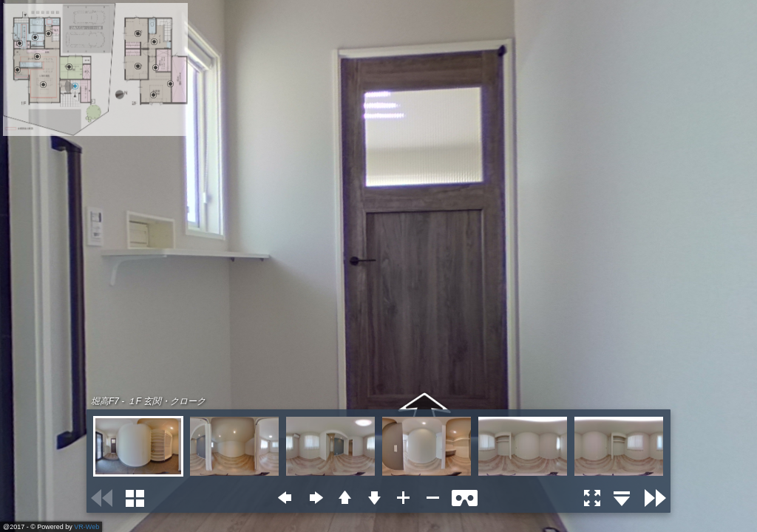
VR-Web (86, 527)
